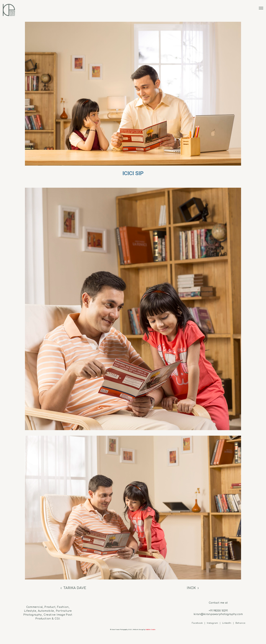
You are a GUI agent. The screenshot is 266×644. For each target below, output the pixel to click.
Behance (240, 623)
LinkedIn (227, 623)
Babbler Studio (151, 630)
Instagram (212, 623)
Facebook (197, 623)
